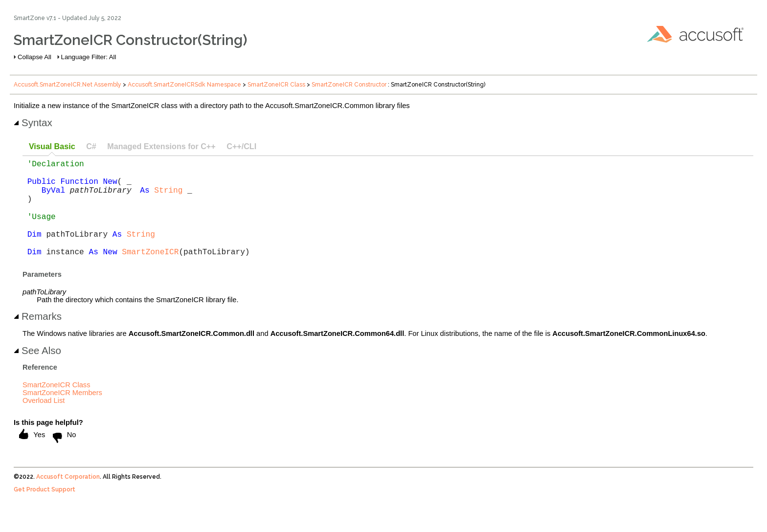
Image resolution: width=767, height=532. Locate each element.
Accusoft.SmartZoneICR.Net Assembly (68, 85)
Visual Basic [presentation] (52, 146)
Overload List (44, 422)
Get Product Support (45, 511)
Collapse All (34, 57)
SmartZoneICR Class (276, 85)
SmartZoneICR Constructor (349, 85)
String (168, 198)
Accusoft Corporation (68, 498)
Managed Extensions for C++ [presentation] (161, 146)
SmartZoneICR (150, 273)
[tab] (52, 147)
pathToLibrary (101, 198)
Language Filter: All (89, 57)
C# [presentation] (91, 146)
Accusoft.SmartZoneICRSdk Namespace (184, 85)
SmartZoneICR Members (62, 414)
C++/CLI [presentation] (241, 146)
